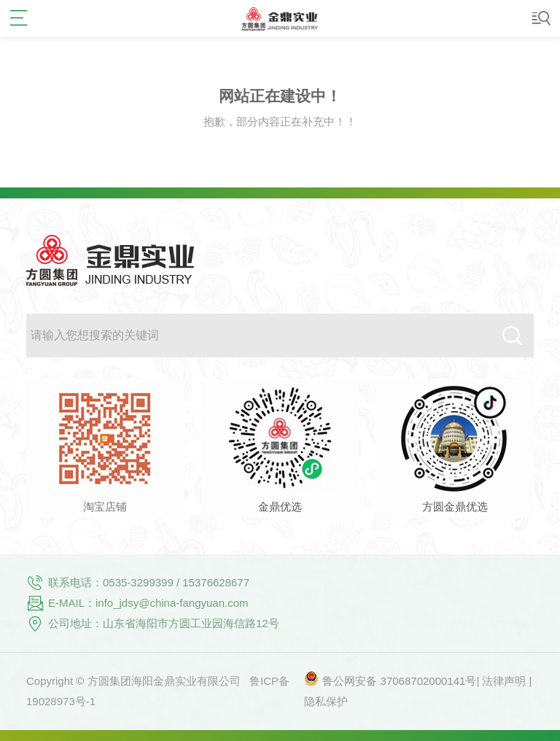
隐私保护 (326, 701)
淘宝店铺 (105, 507)
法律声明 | (507, 681)
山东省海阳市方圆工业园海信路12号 (191, 623)
